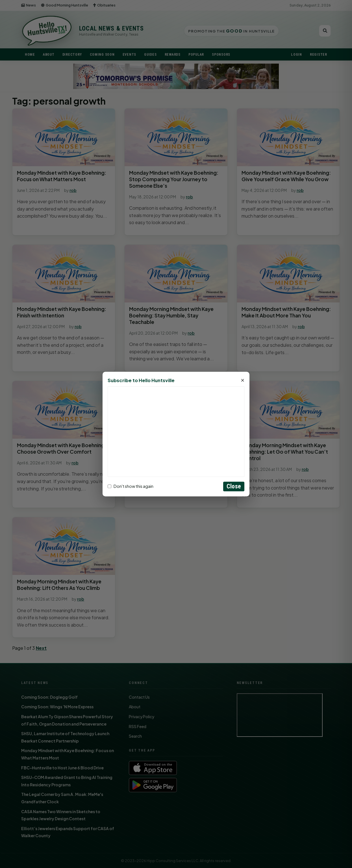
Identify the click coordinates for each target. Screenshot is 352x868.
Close (234, 486)
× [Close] (243, 380)
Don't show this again (131, 486)
